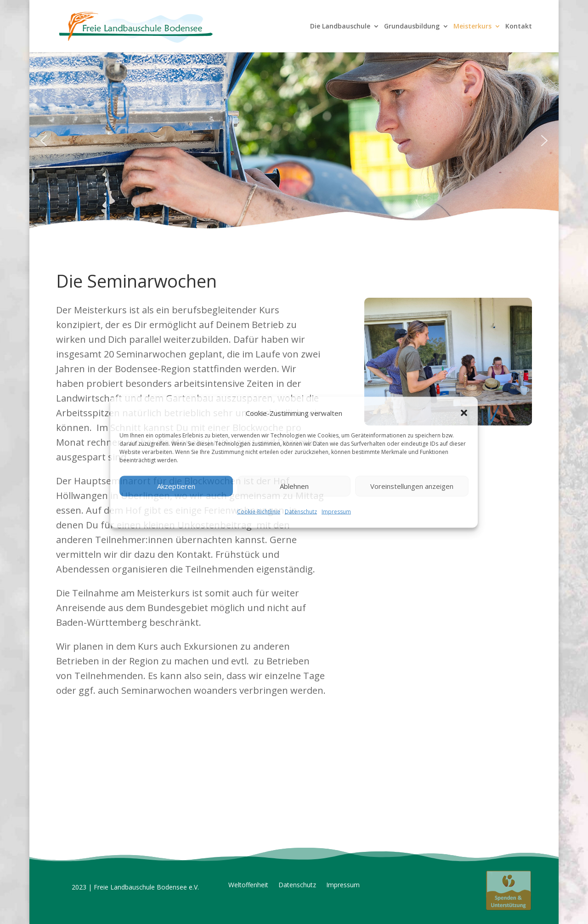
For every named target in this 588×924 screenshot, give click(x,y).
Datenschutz (301, 511)
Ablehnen (294, 486)
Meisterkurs (472, 27)
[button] (464, 413)
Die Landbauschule (340, 27)
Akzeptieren (176, 486)
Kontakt (519, 27)
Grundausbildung (412, 27)
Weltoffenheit (248, 885)
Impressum (336, 511)
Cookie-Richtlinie (259, 511)
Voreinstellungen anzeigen (412, 486)
